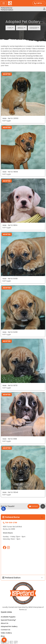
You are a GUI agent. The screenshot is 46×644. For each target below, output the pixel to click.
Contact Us (5, 630)
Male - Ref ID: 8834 (10, 225)
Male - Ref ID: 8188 (10, 439)
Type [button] (9, 28)
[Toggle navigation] (4, 3)
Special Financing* (8, 620)
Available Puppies (8, 617)
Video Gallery (6, 633)
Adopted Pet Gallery (9, 626)
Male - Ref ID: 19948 (10, 172)
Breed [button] (21, 28)
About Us (5, 623)
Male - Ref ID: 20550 (10, 118)
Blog (3, 636)
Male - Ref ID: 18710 (10, 385)
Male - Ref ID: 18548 (10, 492)
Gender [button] (33, 28)
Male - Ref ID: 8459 (10, 332)
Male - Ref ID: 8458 (10, 279)
